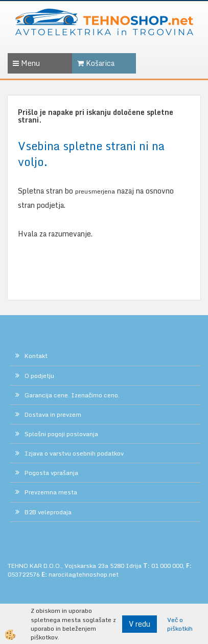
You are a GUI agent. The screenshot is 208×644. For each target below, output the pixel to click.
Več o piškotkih (180, 624)
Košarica (96, 63)
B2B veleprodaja (48, 512)
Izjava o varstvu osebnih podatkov (74, 453)
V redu (140, 624)
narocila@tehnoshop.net (84, 574)
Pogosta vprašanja (51, 473)
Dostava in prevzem (53, 414)
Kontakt (36, 356)
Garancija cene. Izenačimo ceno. (72, 395)
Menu (26, 63)
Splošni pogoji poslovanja (61, 434)
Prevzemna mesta (51, 492)
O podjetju (39, 376)
